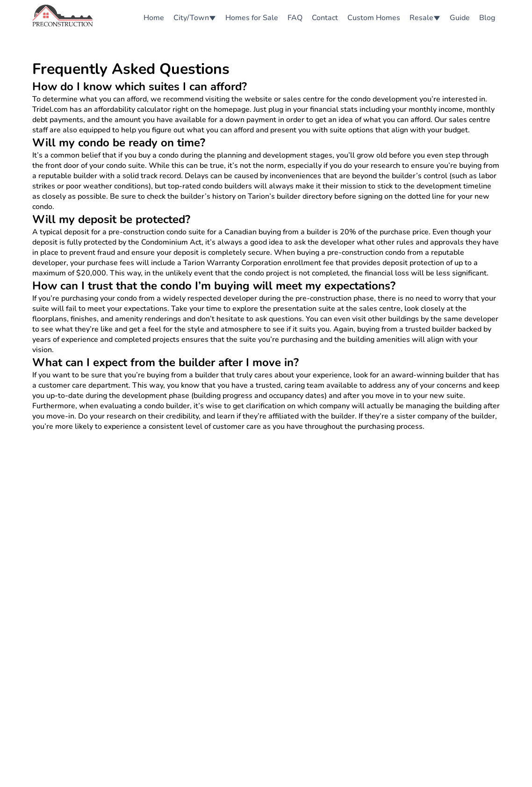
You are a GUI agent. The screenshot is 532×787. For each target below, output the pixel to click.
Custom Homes (374, 18)
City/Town (195, 18)
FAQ (295, 18)
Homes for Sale (252, 18)
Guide (460, 18)
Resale (425, 18)
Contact (325, 18)
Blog (487, 18)
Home (154, 18)
